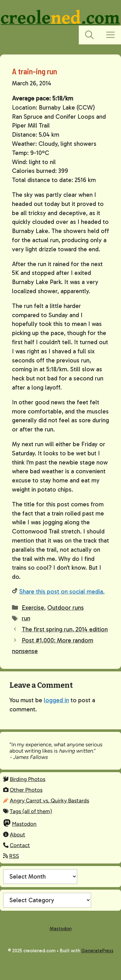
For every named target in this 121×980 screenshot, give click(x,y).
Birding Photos (28, 779)
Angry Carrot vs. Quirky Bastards (49, 801)
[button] (89, 35)
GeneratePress (97, 951)
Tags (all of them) (31, 811)
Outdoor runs (66, 608)
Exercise (33, 608)
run (26, 618)
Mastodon (24, 824)
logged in (56, 700)
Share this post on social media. (62, 592)
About (17, 835)
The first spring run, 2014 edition (65, 629)
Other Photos (26, 790)
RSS (14, 856)
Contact (20, 845)
